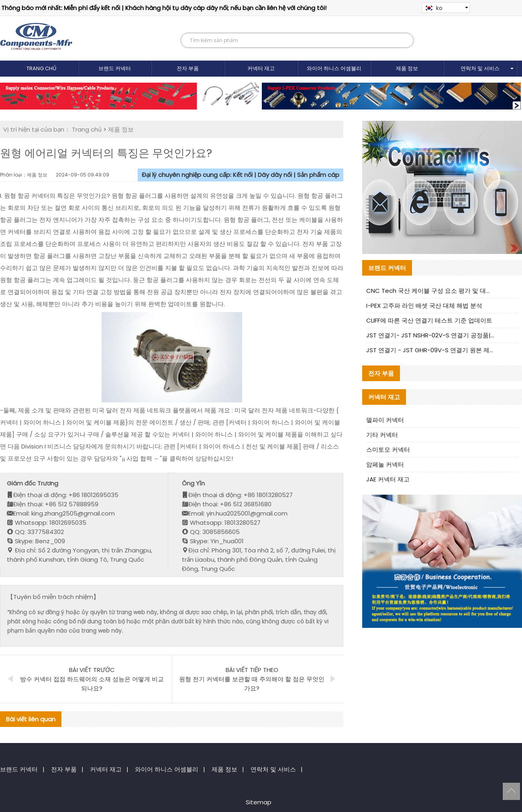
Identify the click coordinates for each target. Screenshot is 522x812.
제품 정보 (407, 68)
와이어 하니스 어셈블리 (334, 68)
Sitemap (259, 802)
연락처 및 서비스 (480, 68)
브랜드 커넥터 (115, 68)
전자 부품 (188, 68)
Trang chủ (42, 68)
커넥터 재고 (261, 68)
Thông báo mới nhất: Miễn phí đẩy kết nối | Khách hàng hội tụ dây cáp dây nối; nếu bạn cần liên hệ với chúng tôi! (164, 8)
